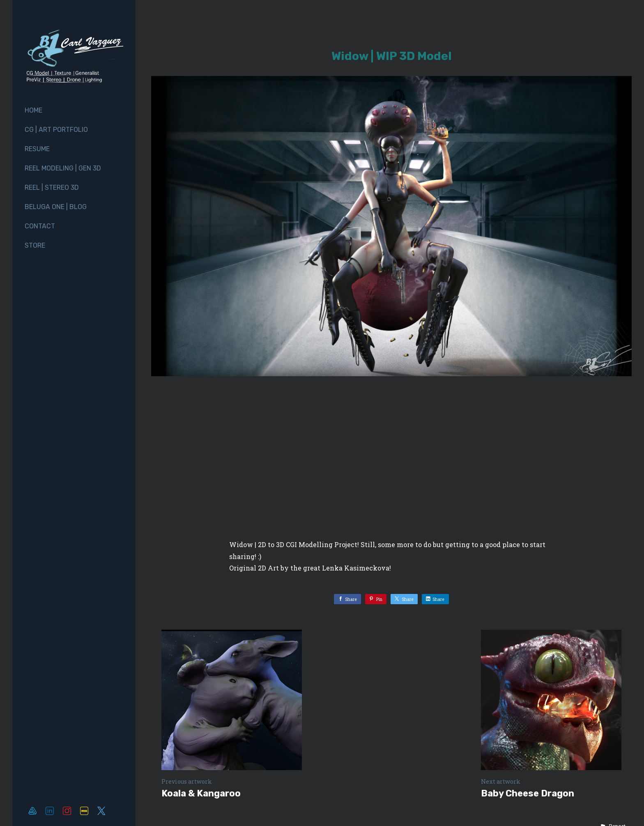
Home (33, 110)
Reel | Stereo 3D (52, 188)
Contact (40, 226)
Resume (37, 149)
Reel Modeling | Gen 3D (63, 168)
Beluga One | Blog (56, 207)
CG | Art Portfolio (56, 130)
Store (35, 245)
